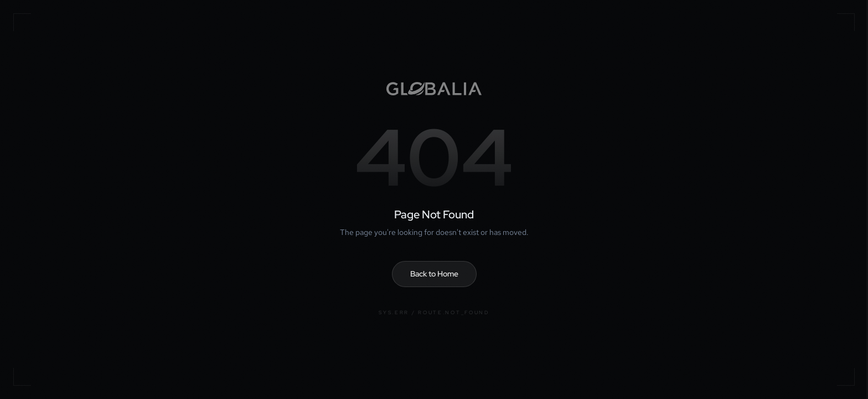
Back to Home (434, 274)
